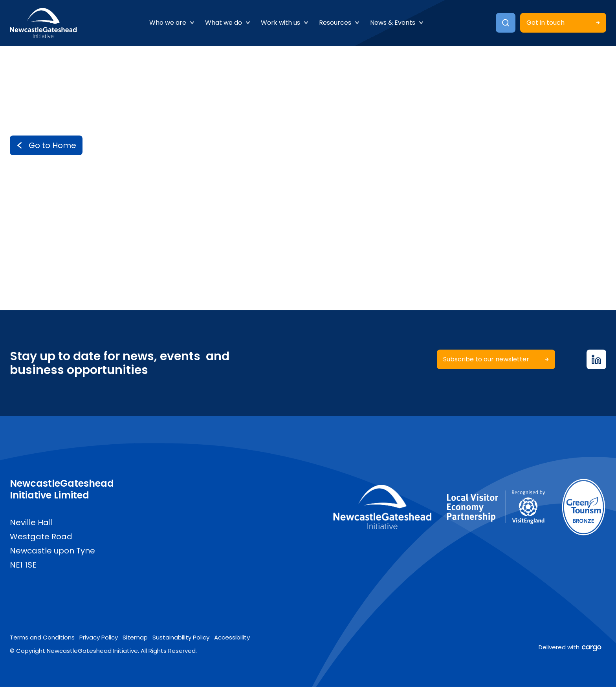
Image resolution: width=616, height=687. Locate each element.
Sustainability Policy (181, 637)
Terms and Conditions (42, 637)
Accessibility (232, 637)
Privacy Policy (99, 637)
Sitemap (135, 637)
